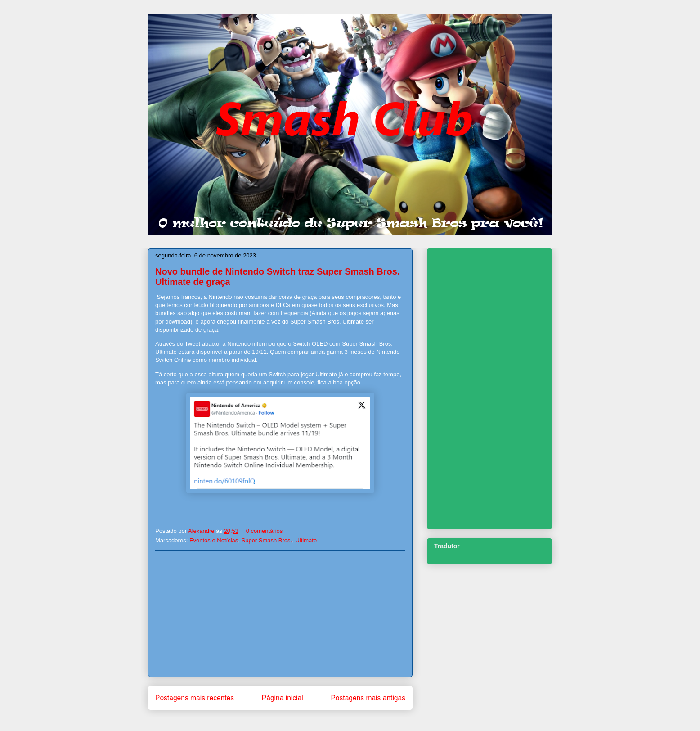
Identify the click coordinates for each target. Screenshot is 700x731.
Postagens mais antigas (368, 698)
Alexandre (202, 531)
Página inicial (283, 698)
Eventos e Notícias (214, 540)
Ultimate (306, 540)
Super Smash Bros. (267, 540)
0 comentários (265, 531)
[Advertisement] (280, 614)
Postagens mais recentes (195, 698)
